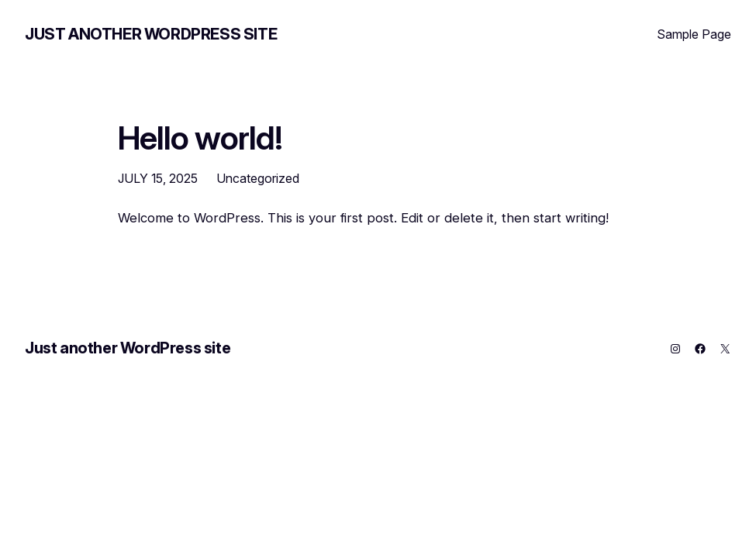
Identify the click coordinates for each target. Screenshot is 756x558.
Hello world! (200, 138)
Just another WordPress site (151, 34)
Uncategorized (258, 178)
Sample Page (694, 34)
